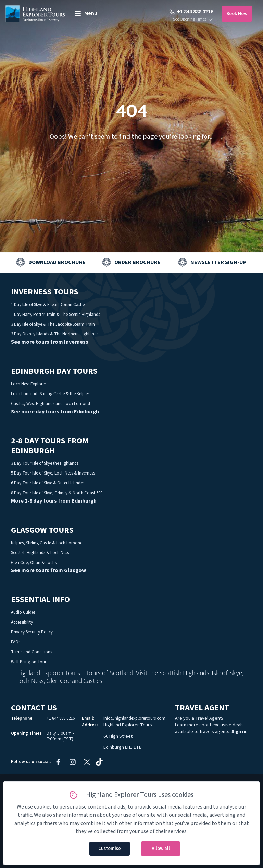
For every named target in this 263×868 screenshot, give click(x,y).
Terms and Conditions (32, 652)
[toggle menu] (85, 14)
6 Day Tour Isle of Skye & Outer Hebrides (48, 483)
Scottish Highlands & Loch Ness (40, 553)
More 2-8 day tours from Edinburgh (54, 501)
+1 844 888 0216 (191, 12)
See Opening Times (190, 19)
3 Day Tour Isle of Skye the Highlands (45, 463)
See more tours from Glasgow (48, 570)
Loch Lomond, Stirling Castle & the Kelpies (50, 394)
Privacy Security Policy (32, 632)
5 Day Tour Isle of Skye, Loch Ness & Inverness (53, 473)
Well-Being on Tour (29, 662)
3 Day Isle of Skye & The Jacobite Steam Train (53, 324)
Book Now (237, 14)
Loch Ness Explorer (28, 384)
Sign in (239, 732)
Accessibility (22, 622)
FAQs (16, 642)
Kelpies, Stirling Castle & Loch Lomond (47, 543)
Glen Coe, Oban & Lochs (34, 563)
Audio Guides (23, 612)
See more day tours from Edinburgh (55, 412)
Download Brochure (57, 262)
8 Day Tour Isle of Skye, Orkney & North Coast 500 (57, 493)
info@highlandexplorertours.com (134, 718)
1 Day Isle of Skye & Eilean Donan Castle (48, 305)
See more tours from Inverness (50, 342)
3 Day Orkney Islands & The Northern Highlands (55, 334)
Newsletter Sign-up (218, 262)
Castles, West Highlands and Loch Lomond (51, 404)
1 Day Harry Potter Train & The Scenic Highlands (55, 315)
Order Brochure (137, 262)
